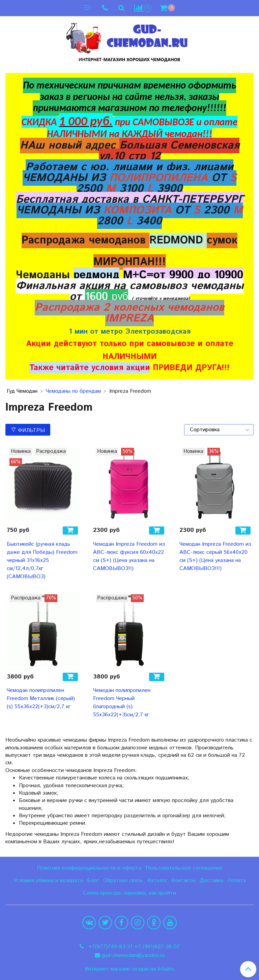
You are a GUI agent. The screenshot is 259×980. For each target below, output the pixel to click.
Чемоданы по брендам (73, 391)
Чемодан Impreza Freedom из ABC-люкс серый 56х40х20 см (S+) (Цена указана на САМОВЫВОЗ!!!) (215, 556)
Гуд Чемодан (22, 391)
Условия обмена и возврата (48, 881)
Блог (93, 881)
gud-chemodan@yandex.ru (133, 956)
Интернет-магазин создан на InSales (129, 969)
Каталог (157, 881)
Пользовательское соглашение (184, 868)
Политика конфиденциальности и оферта (89, 868)
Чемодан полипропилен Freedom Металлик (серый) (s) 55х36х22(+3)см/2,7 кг (41, 699)
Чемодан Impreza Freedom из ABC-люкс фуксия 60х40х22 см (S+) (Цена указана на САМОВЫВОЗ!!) (129, 556)
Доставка (211, 881)
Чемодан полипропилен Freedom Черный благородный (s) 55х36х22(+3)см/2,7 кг (122, 703)
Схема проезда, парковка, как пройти (129, 893)
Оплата (237, 881)
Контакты (183, 881)
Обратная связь (123, 881)
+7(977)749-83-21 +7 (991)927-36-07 (133, 947)
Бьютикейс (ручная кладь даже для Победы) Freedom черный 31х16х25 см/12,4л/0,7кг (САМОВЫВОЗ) (42, 560)
